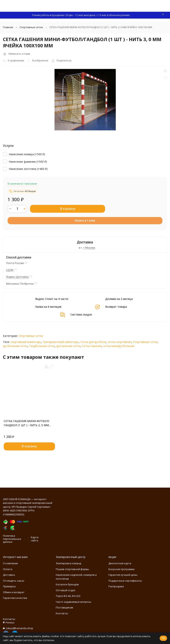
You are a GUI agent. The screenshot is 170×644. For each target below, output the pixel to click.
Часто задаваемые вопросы (73, 602)
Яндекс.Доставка (17, 277)
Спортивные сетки (31, 27)
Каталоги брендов (67, 584)
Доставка (9, 575)
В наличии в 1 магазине (22, 184)
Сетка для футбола (93, 342)
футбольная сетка (15, 346)
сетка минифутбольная (119, 346)
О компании (10, 563)
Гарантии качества (15, 598)
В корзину (68, 209)
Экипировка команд (68, 563)
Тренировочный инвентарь (61, 342)
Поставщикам (64, 607)
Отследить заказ (14, 581)
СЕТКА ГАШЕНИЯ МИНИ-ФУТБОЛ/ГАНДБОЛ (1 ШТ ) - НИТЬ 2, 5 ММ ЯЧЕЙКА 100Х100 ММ (27, 423)
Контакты (62, 613)
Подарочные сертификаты (125, 581)
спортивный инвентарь (26, 342)
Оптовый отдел (66, 590)
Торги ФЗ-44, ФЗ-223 (68, 596)
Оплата (8, 569)
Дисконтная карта (120, 563)
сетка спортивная (120, 342)
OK (163, 638)
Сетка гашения (92, 346)
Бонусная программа (121, 569)
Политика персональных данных (12, 539)
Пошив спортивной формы (72, 569)
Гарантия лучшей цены (123, 575)
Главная (8, 27)
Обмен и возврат (14, 592)
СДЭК (10, 270)
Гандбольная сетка (42, 346)
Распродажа (116, 586)
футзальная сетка (68, 346)
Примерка (9, 586)
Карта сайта (35, 539)
